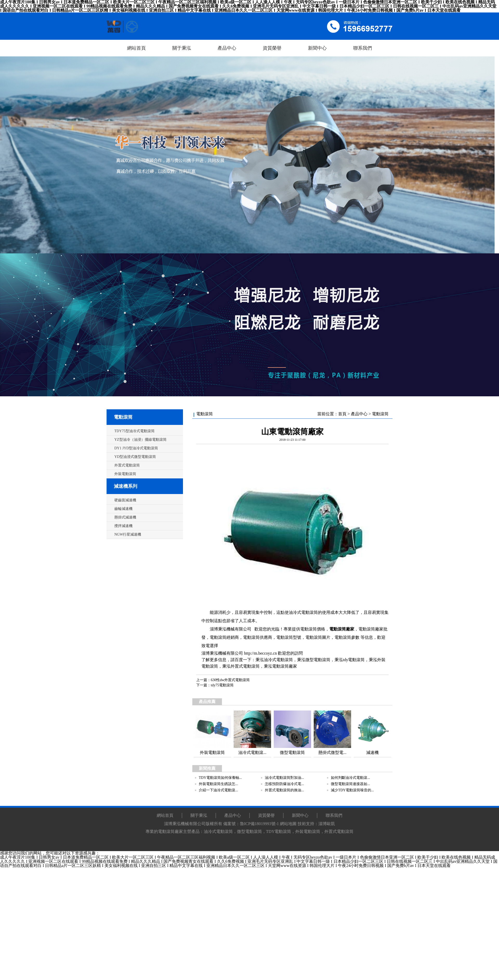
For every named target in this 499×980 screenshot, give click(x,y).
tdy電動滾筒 (354, 660)
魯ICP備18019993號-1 (259, 824)
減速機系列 (126, 486)
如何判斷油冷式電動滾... (350, 778)
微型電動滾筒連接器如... (350, 784)
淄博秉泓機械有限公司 (231, 629)
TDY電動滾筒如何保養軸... (220, 778)
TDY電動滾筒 (279, 831)
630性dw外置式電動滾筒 (230, 680)
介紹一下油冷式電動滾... (218, 790)
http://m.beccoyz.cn (260, 653)
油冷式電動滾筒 (278, 660)
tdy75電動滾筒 (222, 685)
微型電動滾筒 (318, 660)
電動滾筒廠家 (342, 629)
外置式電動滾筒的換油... (284, 790)
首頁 (342, 414)
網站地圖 (288, 824)
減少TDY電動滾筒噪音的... (352, 790)
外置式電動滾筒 (245, 666)
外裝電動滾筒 (308, 831)
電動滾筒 (123, 417)
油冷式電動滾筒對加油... (284, 778)
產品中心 (359, 414)
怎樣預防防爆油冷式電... (284, 784)
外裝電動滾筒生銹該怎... (218, 784)
